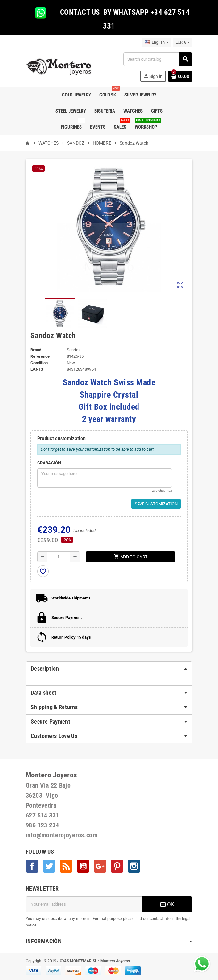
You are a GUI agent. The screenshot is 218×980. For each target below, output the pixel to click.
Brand (36, 350)
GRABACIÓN (49, 463)
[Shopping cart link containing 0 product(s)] (180, 76)
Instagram (134, 866)
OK (167, 904)
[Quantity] (59, 557)
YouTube (83, 866)
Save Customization (156, 504)
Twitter (49, 866)
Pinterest (117, 866)
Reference (40, 356)
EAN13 (37, 369)
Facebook (32, 866)
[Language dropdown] (157, 42)
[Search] (158, 59)
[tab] (109, 669)
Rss (66, 866)
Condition (39, 363)
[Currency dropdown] (183, 42)
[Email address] (84, 904)
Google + (100, 866)
